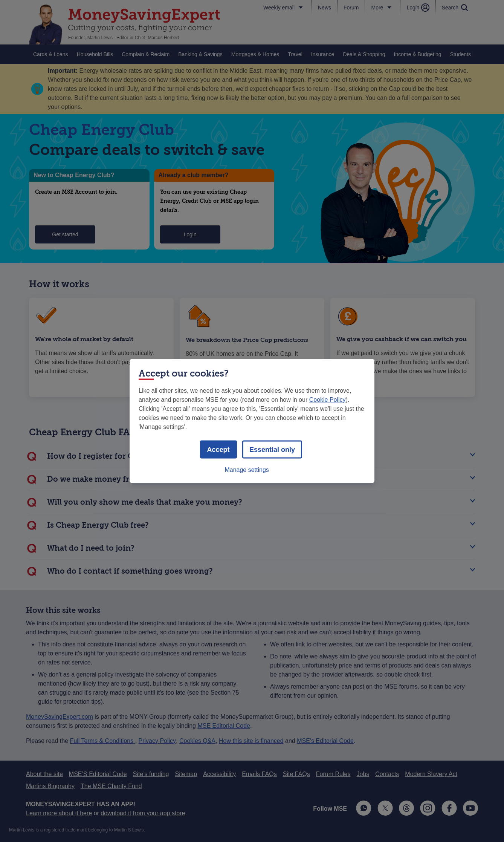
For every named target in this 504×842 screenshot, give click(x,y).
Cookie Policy (328, 400)
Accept (218, 450)
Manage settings (247, 470)
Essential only (272, 450)
